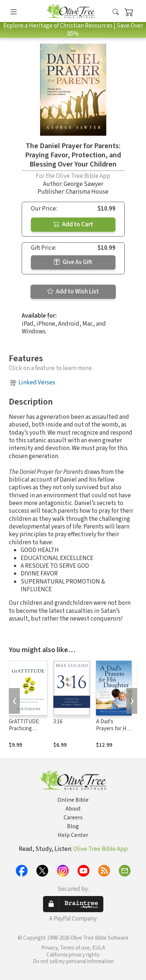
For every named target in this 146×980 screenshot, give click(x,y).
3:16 (58, 722)
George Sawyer (83, 184)
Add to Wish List (73, 292)
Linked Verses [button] (37, 383)
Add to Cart (73, 224)
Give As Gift (73, 262)
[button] (116, 12)
